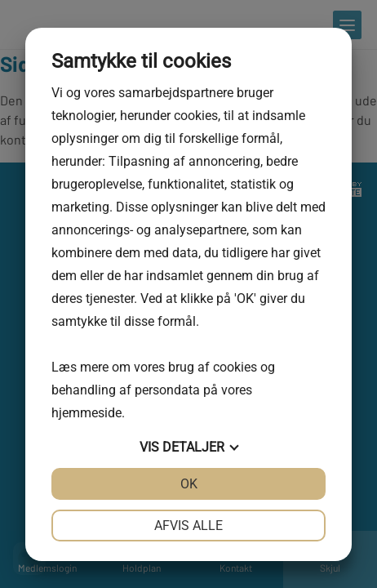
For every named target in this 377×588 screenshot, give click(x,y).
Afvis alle (188, 526)
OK (189, 484)
